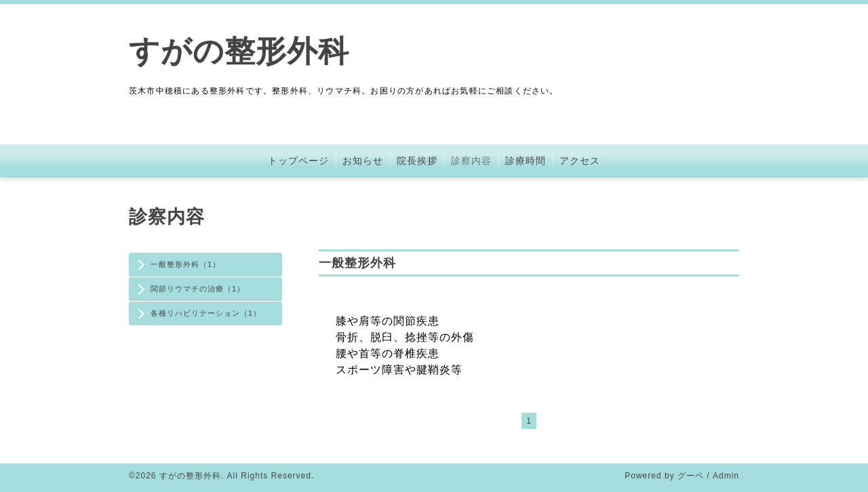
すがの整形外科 (239, 51)
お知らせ (363, 161)
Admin (726, 476)
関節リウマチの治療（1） (198, 289)
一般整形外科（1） (185, 264)
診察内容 (471, 161)
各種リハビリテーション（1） (206, 313)
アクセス (580, 161)
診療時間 (526, 161)
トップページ (298, 161)
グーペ (691, 476)
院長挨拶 (417, 161)
